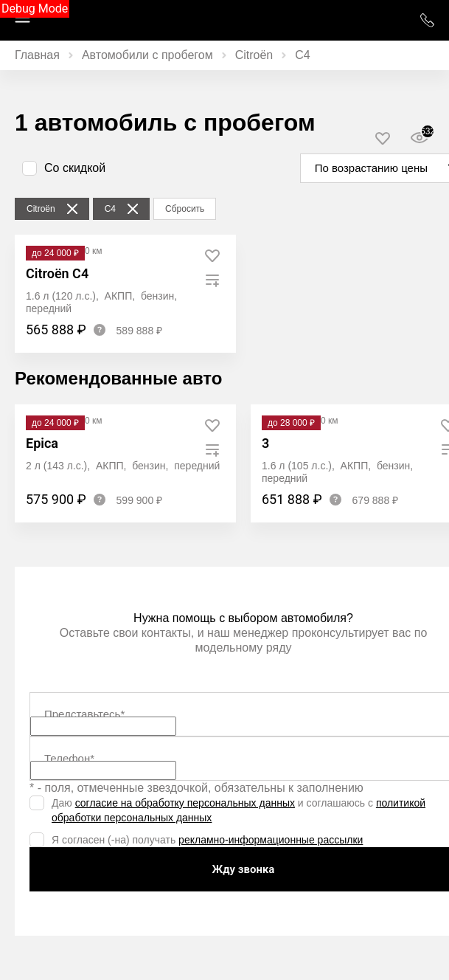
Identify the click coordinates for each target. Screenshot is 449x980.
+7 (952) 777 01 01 (427, 20)
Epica (42, 443)
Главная (37, 55)
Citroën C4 (57, 273)
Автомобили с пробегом (147, 55)
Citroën (254, 55)
